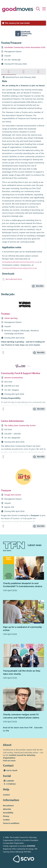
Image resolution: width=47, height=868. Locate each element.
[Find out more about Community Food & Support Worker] (3, 409)
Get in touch (12, 770)
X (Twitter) (11, 784)
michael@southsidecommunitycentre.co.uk (21, 262)
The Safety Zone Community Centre (20, 425)
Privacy (6, 816)
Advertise (7, 809)
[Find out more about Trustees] (3, 353)
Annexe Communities (14, 378)
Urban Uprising (11, 318)
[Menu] (44, 9)
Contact (6, 795)
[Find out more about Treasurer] (3, 526)
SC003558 (31, 846)
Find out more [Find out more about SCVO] (9, 761)
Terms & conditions (11, 823)
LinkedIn (10, 781)
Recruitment (8, 805)
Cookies (6, 820)
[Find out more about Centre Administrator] (3, 457)
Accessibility (8, 813)
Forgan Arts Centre (13, 495)
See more (7, 551)
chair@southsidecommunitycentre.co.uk (19, 268)
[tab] (9, 72)
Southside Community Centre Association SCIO (25, 47)
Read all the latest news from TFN (18, 728)
